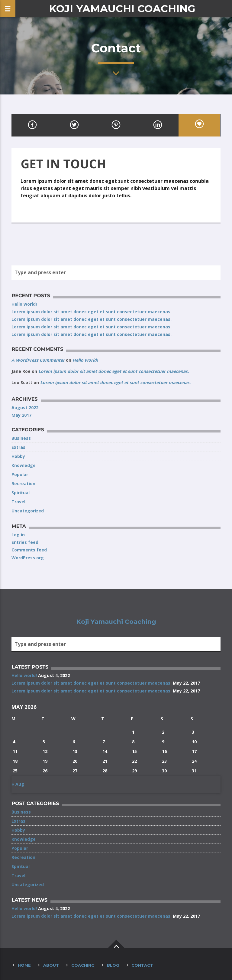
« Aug (18, 784)
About (51, 965)
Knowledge (24, 465)
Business (21, 438)
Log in (18, 535)
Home (24, 965)
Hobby (18, 456)
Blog (113, 965)
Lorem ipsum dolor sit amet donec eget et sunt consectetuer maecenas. (92, 312)
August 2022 (25, 408)
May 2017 (21, 415)
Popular (20, 474)
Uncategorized (28, 511)
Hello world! (24, 304)
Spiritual (21, 493)
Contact (142, 965)
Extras (18, 447)
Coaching (83, 965)
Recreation (23, 483)
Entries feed (25, 542)
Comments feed (29, 550)
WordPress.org (28, 558)
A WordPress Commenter (38, 360)
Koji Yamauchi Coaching (122, 8)
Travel (18, 502)
